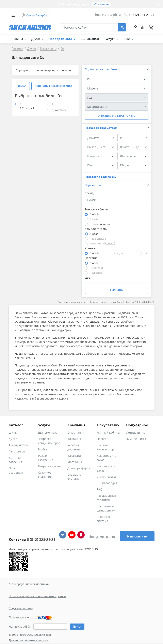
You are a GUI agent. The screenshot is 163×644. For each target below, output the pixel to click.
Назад (22, 86)
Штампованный (100, 224)
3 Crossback (27, 108)
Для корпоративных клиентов (29, 640)
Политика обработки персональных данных (38, 596)
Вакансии (74, 456)
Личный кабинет (109, 432)
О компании (76, 432)
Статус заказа (106, 477)
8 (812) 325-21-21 (142, 14)
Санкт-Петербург (38, 15)
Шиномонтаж (91, 39)
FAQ (100, 489)
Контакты (74, 439)
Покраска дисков (50, 466)
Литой (94, 219)
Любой (94, 214)
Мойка (43, 449)
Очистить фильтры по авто (53, 86)
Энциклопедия (107, 483)
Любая (94, 234)
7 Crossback (59, 110)
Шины (13, 432)
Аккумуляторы (19, 445)
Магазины (75, 462)
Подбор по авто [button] (61, 39)
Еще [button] (127, 39)
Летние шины (136, 432)
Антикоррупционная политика (29, 584)
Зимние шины (136, 439)
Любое (94, 263)
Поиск (77, 626)
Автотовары (17, 451)
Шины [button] (19, 39)
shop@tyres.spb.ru (102, 537)
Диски (13, 439)
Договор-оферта (79, 468)
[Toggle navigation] (13, 15)
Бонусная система (21, 608)
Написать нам (137, 536)
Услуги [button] (111, 39)
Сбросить (116, 290)
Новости (103, 439)
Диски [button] (36, 39)
